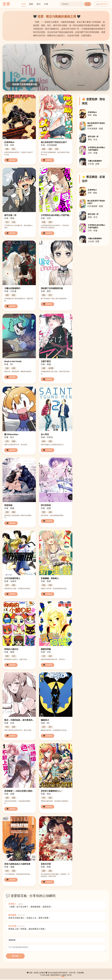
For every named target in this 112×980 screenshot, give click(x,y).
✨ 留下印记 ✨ (15, 957)
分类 (46, 4)
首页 (24, 4)
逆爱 (6, 4)
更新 (31, 4)
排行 (39, 4)
